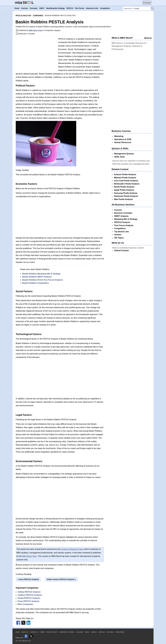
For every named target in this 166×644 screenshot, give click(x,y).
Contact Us (34, 632)
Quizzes (94, 632)
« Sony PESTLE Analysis (28, 579)
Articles (118, 235)
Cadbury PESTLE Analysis (30, 595)
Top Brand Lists (122, 232)
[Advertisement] (36, 54)
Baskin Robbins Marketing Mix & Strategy (41, 274)
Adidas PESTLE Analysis (29, 592)
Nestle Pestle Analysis (124, 187)
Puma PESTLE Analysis (29, 601)
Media (87, 632)
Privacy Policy (52, 632)
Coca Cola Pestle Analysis (126, 181)
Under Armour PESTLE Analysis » (61, 579)
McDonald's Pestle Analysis (127, 184)
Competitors (120, 228)
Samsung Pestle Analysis (126, 193)
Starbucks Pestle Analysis (126, 196)
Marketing (119, 136)
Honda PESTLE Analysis (29, 598)
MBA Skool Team (36, 30)
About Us (148, 38)
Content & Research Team (72, 549)
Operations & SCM (123, 139)
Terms (43, 632)
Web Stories (120, 632)
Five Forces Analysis (124, 225)
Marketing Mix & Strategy (126, 219)
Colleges (80, 632)
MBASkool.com (26, 641)
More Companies (25, 604)
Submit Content (121, 250)
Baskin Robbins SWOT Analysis (37, 277)
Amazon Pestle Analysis (125, 174)
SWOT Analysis (121, 216)
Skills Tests (119, 157)
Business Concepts (123, 213)
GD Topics (119, 238)
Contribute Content (67, 632)
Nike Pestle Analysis (123, 199)
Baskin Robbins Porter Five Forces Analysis (43, 280)
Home (18, 632)
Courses (147, 3)
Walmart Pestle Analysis (125, 178)
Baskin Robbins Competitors (36, 283)
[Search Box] (137, 8)
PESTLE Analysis (122, 222)
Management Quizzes (124, 154)
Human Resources (123, 142)
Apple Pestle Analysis (124, 190)
